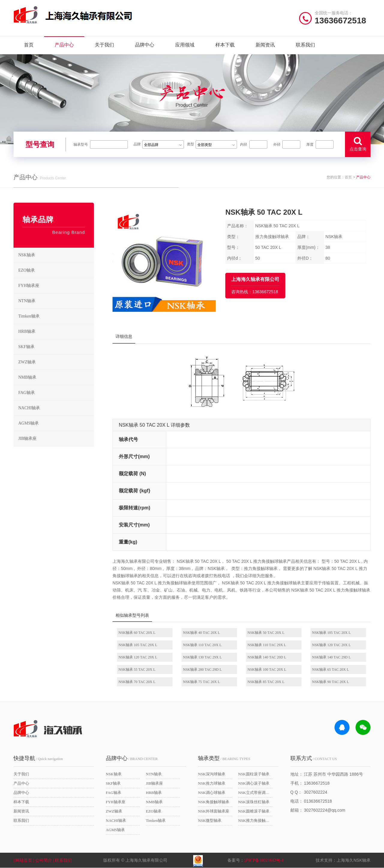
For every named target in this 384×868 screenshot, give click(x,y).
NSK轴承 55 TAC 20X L (137, 670)
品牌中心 (145, 45)
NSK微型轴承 (210, 820)
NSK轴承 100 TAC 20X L (267, 670)
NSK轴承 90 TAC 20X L (330, 682)
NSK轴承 (56, 255)
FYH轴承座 (56, 286)
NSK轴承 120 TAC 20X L (331, 645)
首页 (29, 45)
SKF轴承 (56, 347)
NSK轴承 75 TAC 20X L (201, 682)
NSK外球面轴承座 (214, 811)
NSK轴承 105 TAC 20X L (331, 633)
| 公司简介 (43, 860)
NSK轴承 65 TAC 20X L (330, 670)
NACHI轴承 (56, 408)
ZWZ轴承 (56, 362)
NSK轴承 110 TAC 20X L (202, 645)
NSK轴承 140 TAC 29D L (331, 657)
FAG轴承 (56, 393)
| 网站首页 (23, 860)
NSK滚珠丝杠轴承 (254, 802)
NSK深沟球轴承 (212, 774)
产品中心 (64, 45)
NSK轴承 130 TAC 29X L (202, 657)
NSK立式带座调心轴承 (255, 793)
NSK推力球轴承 (212, 783)
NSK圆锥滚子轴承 (254, 811)
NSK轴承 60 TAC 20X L (137, 633)
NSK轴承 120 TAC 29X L (138, 657)
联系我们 (305, 45)
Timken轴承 (56, 316)
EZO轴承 (56, 270)
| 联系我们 (66, 860)
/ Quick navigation (38, 758)
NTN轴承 (56, 301)
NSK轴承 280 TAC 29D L (202, 670)
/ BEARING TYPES (224, 758)
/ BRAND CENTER (132, 758)
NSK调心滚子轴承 (254, 783)
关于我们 (104, 45)
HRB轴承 (56, 332)
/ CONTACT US (314, 758)
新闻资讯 (265, 45)
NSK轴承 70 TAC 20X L (137, 682)
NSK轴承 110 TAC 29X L (267, 645)
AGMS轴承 (56, 423)
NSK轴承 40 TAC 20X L (201, 633)
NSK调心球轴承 (212, 793)
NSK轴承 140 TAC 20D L (267, 657)
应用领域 (185, 45)
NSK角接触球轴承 (214, 802)
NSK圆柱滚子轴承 (254, 774)
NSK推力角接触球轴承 (255, 820)
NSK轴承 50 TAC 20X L (266, 633)
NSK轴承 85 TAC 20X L (266, 682)
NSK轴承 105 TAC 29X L (138, 645)
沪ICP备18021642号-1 (264, 860)
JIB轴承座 (56, 439)
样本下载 (225, 45)
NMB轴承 (56, 377)
